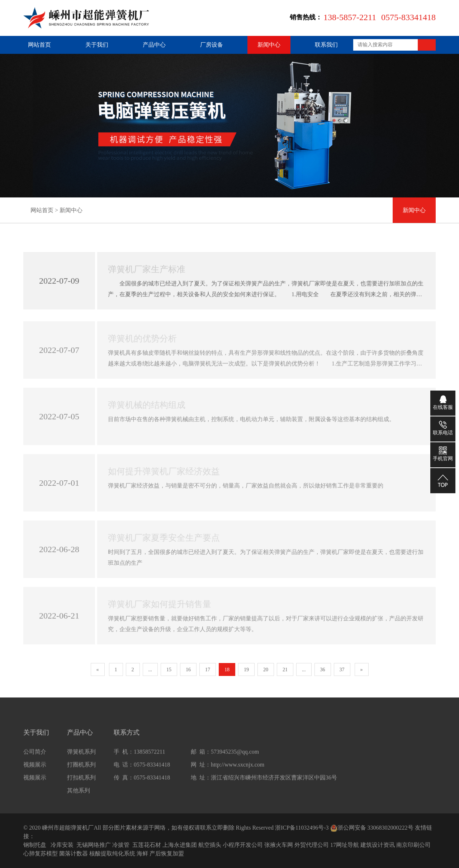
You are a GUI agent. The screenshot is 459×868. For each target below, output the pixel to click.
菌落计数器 (74, 853)
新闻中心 (269, 45)
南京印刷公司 (413, 845)
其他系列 (79, 795)
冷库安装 (62, 845)
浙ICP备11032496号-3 (302, 828)
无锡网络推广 (94, 845)
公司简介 (35, 756)
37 (342, 670)
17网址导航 (345, 845)
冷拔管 (121, 845)
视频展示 (35, 769)
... (150, 670)
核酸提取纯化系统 (112, 853)
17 (208, 670)
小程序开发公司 (243, 845)
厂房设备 (212, 45)
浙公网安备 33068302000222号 (372, 828)
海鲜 (142, 853)
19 (246, 670)
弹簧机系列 (81, 756)
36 (323, 670)
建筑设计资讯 (378, 845)
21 (285, 670)
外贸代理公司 (312, 845)
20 (266, 670)
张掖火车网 (279, 845)
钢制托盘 (35, 845)
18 (227, 670)
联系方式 (127, 737)
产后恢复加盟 (167, 853)
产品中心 (154, 45)
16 (188, 670)
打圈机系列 (81, 769)
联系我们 (326, 45)
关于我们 (97, 45)
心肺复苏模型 (41, 853)
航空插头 (210, 845)
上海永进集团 (180, 845)
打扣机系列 (81, 782)
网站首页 (39, 45)
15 (169, 670)
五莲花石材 (147, 845)
